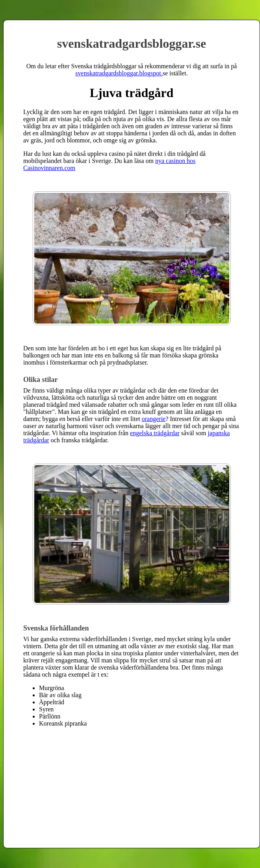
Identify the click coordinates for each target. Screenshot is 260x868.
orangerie (154, 419)
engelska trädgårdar (155, 433)
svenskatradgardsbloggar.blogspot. (119, 73)
